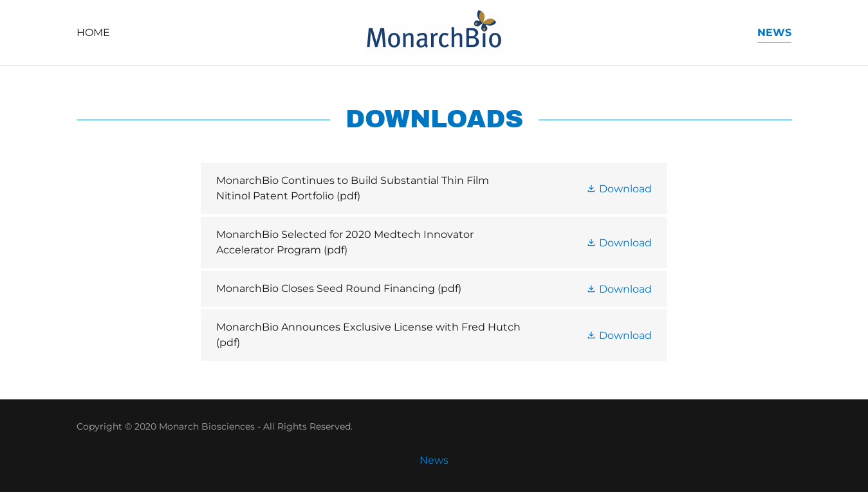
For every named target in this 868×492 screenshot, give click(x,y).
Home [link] (93, 32)
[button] (619, 188)
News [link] (774, 32)
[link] (434, 32)
